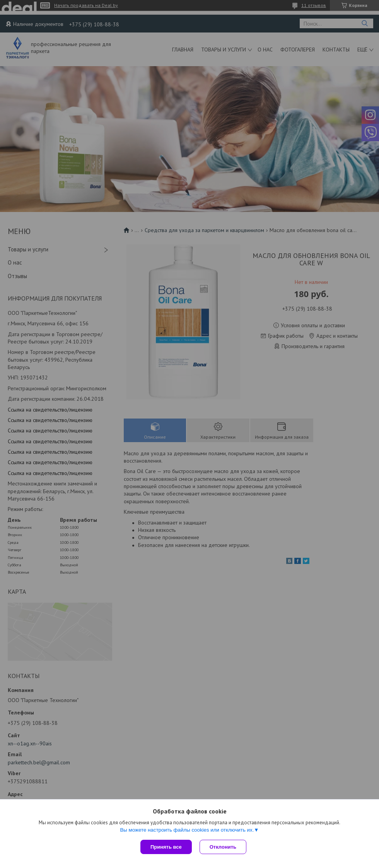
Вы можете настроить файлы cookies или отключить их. (187, 830)
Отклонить (223, 847)
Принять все (166, 847)
